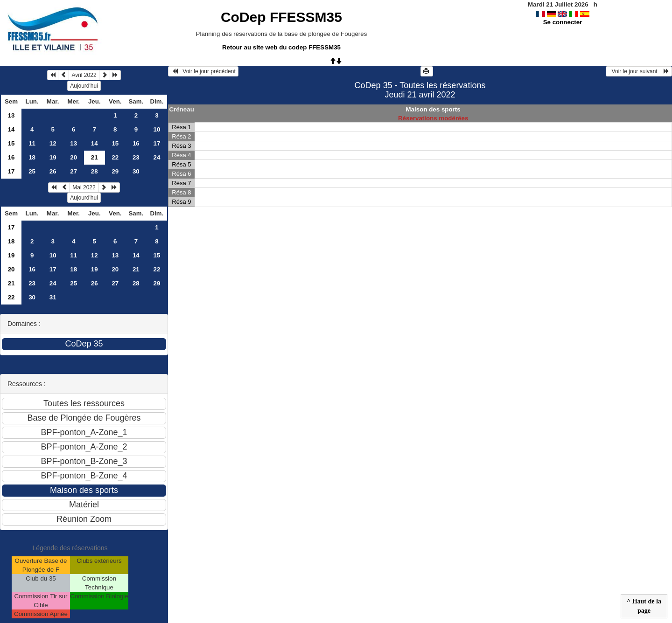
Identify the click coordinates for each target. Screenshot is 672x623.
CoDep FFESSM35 (281, 17)
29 (115, 171)
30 (136, 171)
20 (73, 157)
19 (53, 157)
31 (53, 297)
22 (115, 157)
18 (32, 157)
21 (136, 269)
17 (157, 143)
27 (73, 171)
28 (94, 171)
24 (157, 157)
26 (53, 171)
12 (53, 143)
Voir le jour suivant (639, 71)
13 (11, 115)
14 (11, 129)
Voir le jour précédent (203, 71)
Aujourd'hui (84, 86)
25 (32, 171)
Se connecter (563, 22)
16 (136, 143)
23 (136, 157)
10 (157, 129)
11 (32, 143)
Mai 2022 (84, 187)
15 (11, 143)
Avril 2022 (84, 75)
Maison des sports (433, 109)
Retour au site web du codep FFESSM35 (281, 47)
